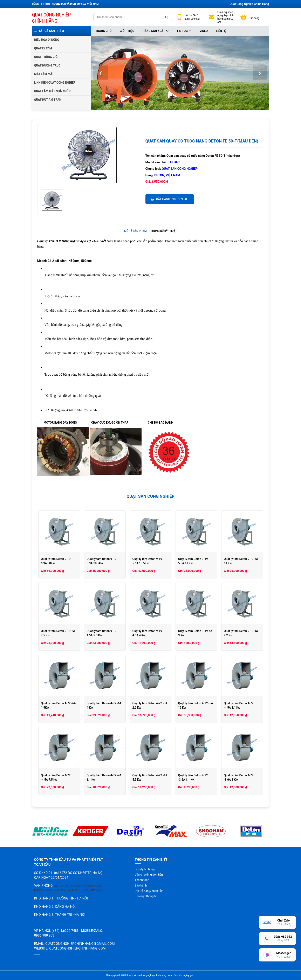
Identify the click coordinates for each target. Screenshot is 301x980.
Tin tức (184, 31)
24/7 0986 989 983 (192, 17)
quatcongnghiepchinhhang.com (77, 948)
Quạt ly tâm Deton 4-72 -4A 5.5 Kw (150, 777)
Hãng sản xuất (156, 31)
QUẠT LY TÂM (43, 48)
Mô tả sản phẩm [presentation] (135, 231)
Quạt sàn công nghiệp (180, 169)
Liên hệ (221, 31)
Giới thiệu (127, 31)
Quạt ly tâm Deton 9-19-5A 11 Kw (241, 561)
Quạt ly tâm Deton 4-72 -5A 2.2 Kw (150, 705)
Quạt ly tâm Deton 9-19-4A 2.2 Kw (241, 633)
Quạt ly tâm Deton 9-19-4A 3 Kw (195, 633)
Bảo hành (141, 885)
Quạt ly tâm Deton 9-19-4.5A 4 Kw (148, 633)
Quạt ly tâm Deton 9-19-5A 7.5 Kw (58, 633)
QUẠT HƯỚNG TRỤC (47, 65)
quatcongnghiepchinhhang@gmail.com (225, 17)
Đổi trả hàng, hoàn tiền (149, 891)
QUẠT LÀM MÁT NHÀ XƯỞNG (53, 91)
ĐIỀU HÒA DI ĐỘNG (47, 40)
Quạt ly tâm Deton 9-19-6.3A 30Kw (56, 561)
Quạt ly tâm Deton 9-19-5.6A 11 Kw (194, 561)
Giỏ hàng (254, 18)
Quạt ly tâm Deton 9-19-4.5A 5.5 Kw (102, 633)
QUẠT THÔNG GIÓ (46, 57)
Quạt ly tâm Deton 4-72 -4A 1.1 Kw (104, 777)
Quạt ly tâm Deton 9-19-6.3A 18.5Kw (102, 561)
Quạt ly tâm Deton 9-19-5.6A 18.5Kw (148, 561)
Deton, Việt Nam (167, 175)
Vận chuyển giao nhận (149, 875)
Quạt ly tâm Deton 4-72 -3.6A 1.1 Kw (193, 777)
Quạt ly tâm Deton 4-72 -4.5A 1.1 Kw (239, 705)
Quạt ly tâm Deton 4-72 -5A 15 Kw (196, 705)
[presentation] (101, 73)
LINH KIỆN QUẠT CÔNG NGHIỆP (55, 83)
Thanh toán (142, 880)
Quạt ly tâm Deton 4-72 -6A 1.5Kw (58, 705)
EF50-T (175, 162)
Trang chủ (103, 31)
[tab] (135, 231)
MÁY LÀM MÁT (44, 74)
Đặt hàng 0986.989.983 (170, 199)
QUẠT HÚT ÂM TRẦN (48, 100)
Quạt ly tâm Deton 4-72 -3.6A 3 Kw (239, 777)
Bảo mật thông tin (146, 896)
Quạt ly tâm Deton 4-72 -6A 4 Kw (104, 705)
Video (204, 31)
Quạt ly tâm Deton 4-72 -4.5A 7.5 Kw (56, 777)
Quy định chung (145, 869)
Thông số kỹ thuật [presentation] (164, 231)
